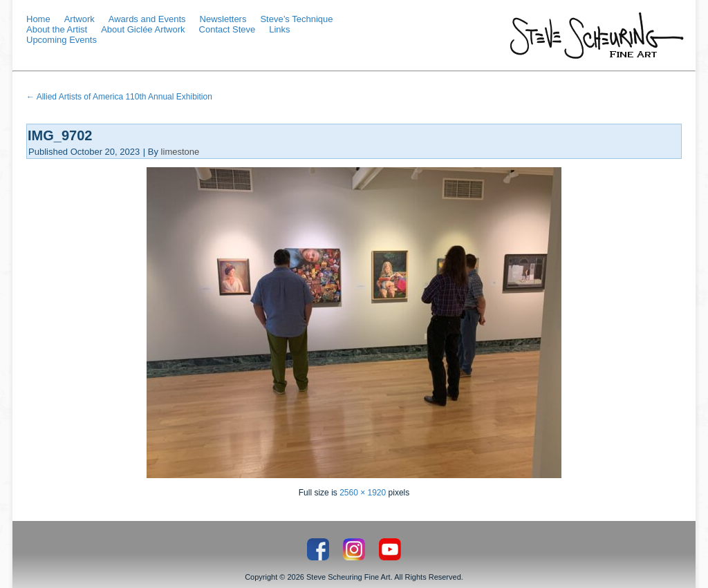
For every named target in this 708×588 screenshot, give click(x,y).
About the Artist (57, 29)
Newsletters (223, 19)
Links (279, 29)
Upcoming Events (62, 40)
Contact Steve (227, 29)
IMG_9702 (60, 135)
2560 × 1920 (363, 493)
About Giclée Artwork (143, 29)
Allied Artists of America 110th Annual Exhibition (119, 97)
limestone (180, 152)
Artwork (80, 19)
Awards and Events (147, 19)
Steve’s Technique (296, 19)
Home (38, 19)
